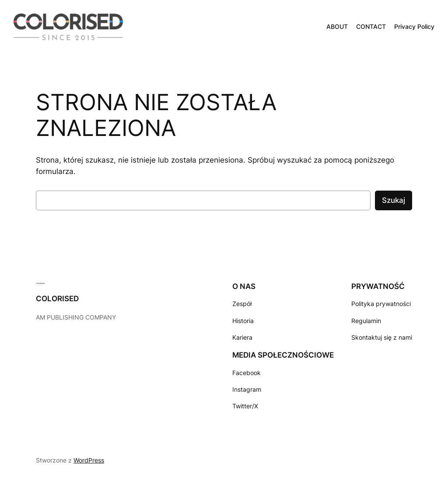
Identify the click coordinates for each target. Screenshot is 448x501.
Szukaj (394, 200)
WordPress (89, 460)
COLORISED (57, 299)
